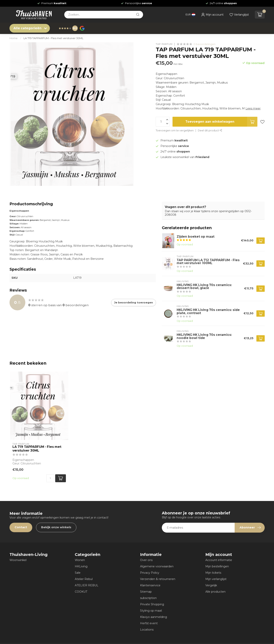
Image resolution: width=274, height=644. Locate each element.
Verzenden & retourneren (158, 579)
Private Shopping (152, 604)
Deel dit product (210, 130)
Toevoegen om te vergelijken (175, 130)
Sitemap (146, 592)
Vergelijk (211, 585)
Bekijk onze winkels (56, 527)
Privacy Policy (150, 573)
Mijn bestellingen (217, 566)
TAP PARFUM (164, 44)
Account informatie (219, 560)
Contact (21, 527)
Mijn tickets (213, 573)
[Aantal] (50, 478)
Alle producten (215, 592)
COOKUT (81, 592)
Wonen (80, 560)
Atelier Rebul (84, 579)
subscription (148, 598)
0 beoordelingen (204, 44)
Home (14, 38)
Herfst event (149, 623)
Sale (78, 573)
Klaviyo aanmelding (154, 617)
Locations (147, 630)
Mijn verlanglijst (216, 579)
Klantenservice (150, 585)
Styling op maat (151, 611)
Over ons (146, 560)
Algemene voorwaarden (157, 566)
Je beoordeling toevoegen (134, 302)
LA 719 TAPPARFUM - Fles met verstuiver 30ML (53, 38)
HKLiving (81, 566)
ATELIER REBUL (87, 585)
